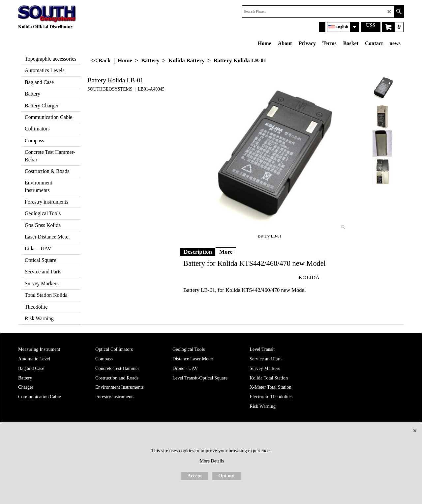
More (226, 252)
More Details (212, 461)
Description (198, 252)
